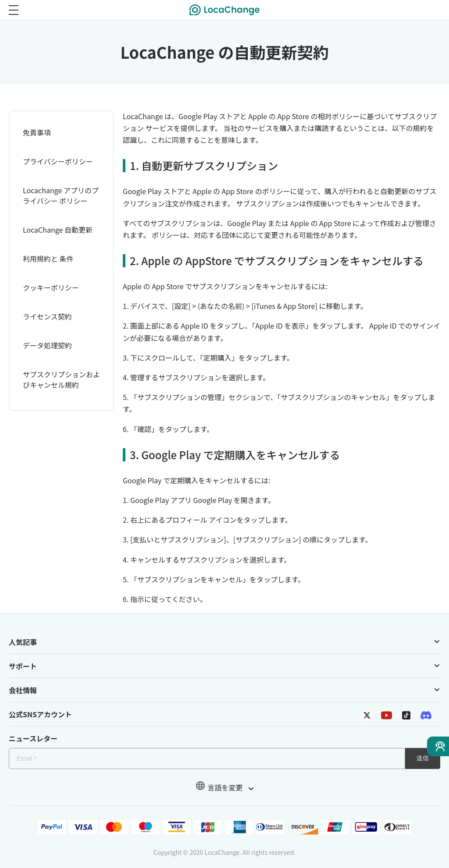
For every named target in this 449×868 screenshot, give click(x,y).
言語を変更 (224, 787)
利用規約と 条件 (48, 259)
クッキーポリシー (51, 287)
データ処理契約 (47, 345)
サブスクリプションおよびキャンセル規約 (61, 379)
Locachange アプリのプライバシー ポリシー (61, 195)
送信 (423, 758)
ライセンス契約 (47, 316)
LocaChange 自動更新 (58, 230)
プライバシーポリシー (58, 161)
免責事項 (37, 132)
